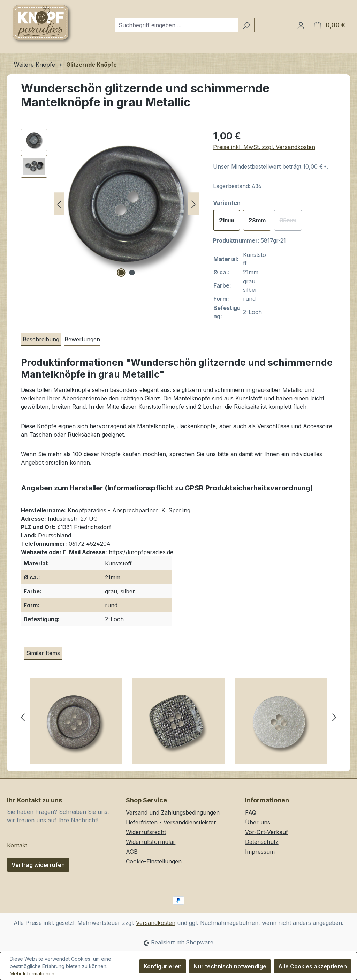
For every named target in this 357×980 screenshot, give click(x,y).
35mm (291, 222)
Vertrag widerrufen (38, 865)
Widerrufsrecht (146, 832)
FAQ (251, 812)
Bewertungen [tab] (82, 339)
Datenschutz (262, 842)
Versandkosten (156, 923)
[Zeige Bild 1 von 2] (121, 273)
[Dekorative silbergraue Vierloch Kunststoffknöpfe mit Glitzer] (76, 724)
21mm (227, 220)
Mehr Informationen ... (34, 974)
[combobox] (177, 25)
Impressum (260, 852)
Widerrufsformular (151, 842)
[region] (110, 204)
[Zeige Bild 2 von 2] (132, 273)
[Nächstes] (193, 204)
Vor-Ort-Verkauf (267, 832)
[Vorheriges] (59, 204)
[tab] (41, 340)
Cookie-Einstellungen (154, 861)
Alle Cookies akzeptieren (313, 966)
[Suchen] (246, 25)
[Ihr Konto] (301, 25)
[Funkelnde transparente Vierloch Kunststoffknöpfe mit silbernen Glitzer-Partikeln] (281, 724)
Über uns (258, 822)
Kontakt (17, 845)
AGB (132, 852)
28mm (257, 220)
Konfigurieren (163, 966)
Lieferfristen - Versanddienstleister (171, 822)
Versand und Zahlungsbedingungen (173, 812)
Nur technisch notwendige (230, 966)
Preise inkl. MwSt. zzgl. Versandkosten (264, 147)
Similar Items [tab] (43, 653)
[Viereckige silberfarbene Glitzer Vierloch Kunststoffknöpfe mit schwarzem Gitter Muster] (179, 724)
